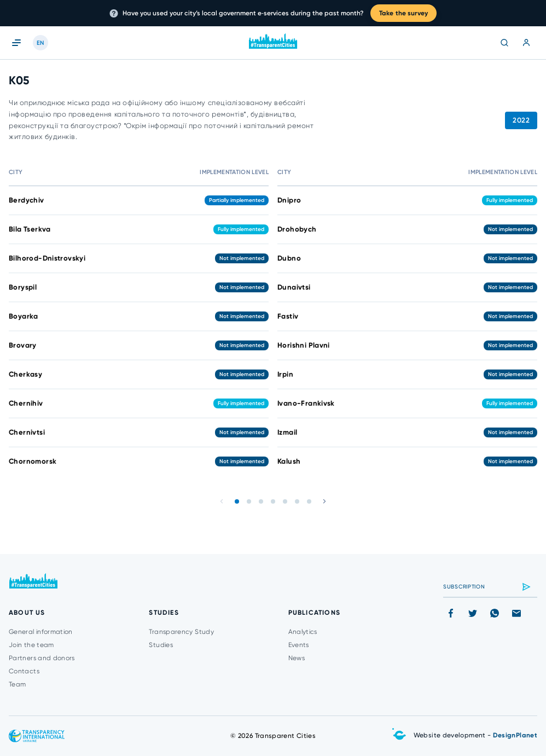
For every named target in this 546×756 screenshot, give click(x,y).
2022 (521, 120)
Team (17, 684)
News (297, 658)
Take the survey (403, 13)
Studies (161, 645)
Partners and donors (42, 658)
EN (40, 43)
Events (299, 645)
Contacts (24, 671)
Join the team (31, 645)
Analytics (303, 632)
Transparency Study (181, 632)
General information (41, 632)
